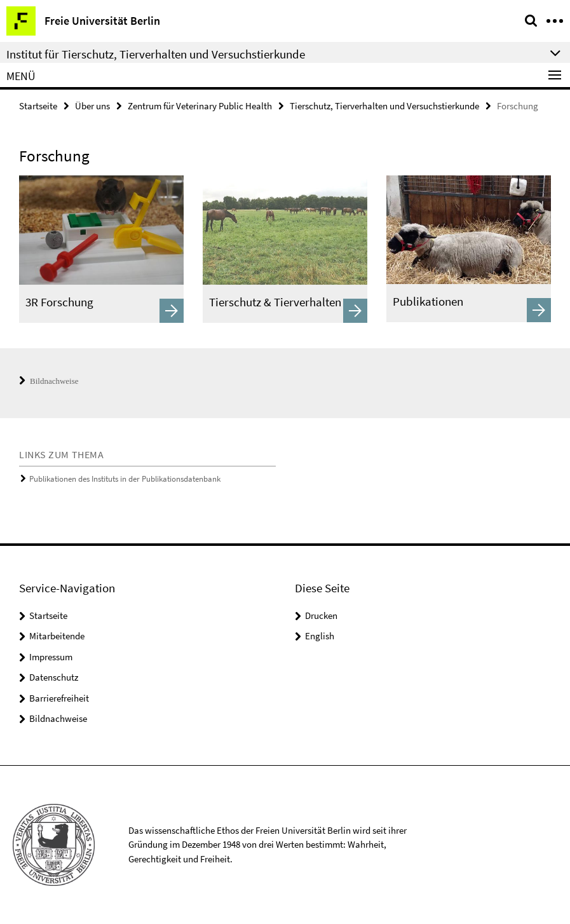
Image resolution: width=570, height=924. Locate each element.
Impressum (51, 657)
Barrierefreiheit (59, 698)
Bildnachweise (49, 381)
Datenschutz (54, 677)
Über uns (92, 106)
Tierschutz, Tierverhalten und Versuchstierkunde (384, 106)
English (320, 636)
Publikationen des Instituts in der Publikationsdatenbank (125, 479)
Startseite (38, 106)
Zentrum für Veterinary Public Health (200, 106)
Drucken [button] (321, 615)
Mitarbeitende (57, 636)
